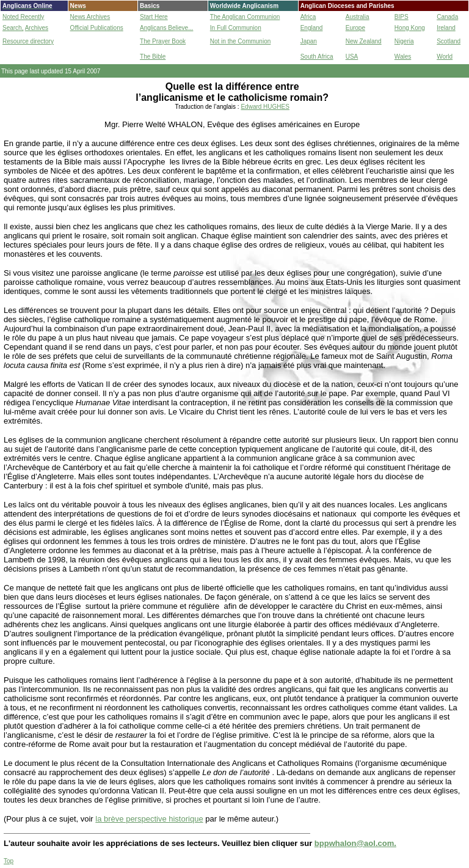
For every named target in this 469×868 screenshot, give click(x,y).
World (445, 57)
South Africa (317, 57)
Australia (358, 17)
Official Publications (97, 28)
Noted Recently (23, 17)
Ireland (446, 28)
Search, (13, 28)
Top (9, 861)
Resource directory (28, 41)
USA (352, 57)
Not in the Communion (241, 41)
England (312, 28)
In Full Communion (236, 28)
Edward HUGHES (265, 107)
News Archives (90, 17)
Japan (309, 41)
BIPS (402, 17)
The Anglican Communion (245, 17)
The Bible (153, 57)
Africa (308, 17)
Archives (37, 28)
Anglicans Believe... (166, 28)
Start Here (154, 17)
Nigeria (404, 41)
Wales (403, 57)
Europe (355, 28)
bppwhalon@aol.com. (355, 843)
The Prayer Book (163, 41)
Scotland (449, 41)
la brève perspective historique (149, 819)
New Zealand (364, 41)
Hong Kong (410, 28)
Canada (447, 17)
